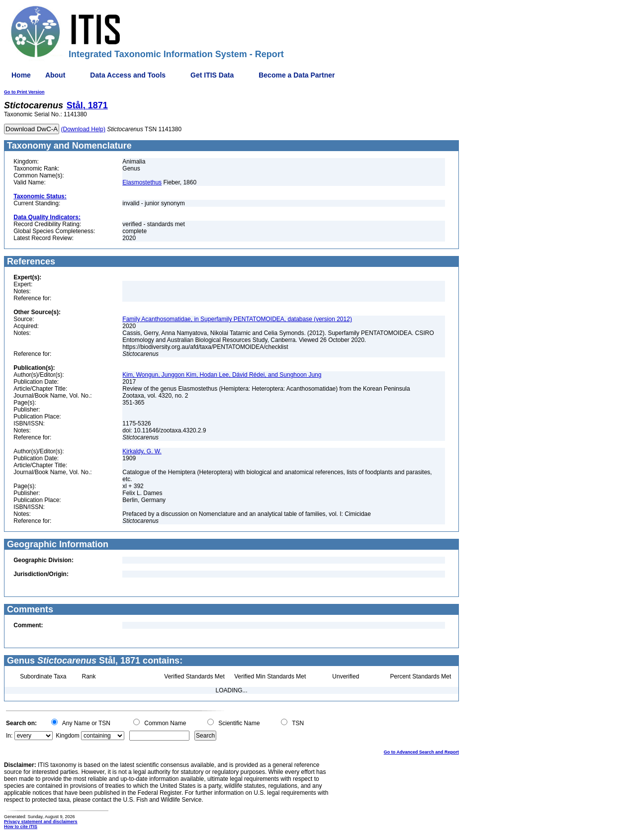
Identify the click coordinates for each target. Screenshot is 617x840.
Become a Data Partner (297, 75)
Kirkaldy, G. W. (142, 451)
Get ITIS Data (212, 75)
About (55, 75)
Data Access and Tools (128, 75)
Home (21, 75)
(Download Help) (83, 129)
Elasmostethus (142, 182)
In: (9, 736)
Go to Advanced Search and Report (421, 752)
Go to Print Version (24, 92)
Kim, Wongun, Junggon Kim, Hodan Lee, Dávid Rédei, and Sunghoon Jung (222, 375)
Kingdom (67, 736)
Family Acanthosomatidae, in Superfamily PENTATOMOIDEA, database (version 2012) (237, 319)
